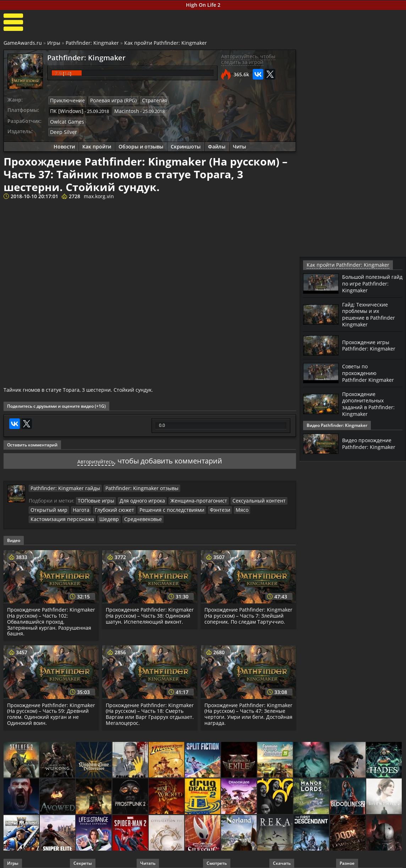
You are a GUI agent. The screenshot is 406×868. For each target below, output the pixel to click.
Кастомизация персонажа (59, 514)
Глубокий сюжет (108, 505)
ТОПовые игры (94, 497)
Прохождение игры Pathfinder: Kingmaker (371, 344)
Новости (64, 144)
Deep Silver (62, 129)
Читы (239, 144)
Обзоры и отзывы (141, 144)
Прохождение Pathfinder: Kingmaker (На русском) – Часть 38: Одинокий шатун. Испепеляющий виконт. (149, 614)
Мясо (225, 505)
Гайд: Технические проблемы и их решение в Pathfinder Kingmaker (371, 314)
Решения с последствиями (161, 505)
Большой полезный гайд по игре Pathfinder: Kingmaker (371, 283)
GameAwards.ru (23, 43)
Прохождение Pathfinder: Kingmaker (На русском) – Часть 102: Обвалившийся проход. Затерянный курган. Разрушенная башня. (50, 617)
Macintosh (122, 110)
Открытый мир (47, 505)
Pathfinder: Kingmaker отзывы (131, 484)
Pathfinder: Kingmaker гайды (62, 484)
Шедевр (102, 514)
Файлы (217, 144)
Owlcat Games (65, 120)
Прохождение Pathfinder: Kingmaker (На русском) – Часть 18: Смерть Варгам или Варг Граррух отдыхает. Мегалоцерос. (149, 709)
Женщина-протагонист (189, 497)
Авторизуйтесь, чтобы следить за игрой (248, 59)
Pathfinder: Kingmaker (92, 43)
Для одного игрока (137, 497)
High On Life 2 (203, 5)
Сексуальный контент (244, 497)
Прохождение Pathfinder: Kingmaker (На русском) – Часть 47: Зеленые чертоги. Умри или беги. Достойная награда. (248, 709)
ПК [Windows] (65, 110)
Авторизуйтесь (96, 457)
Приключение (66, 100)
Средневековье (133, 514)
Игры (54, 43)
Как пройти (97, 144)
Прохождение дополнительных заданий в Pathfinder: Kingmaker (371, 402)
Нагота (77, 505)
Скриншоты (186, 144)
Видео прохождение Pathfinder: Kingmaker (371, 441)
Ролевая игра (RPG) (108, 100)
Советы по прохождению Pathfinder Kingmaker (371, 371)
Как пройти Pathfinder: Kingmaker (166, 43)
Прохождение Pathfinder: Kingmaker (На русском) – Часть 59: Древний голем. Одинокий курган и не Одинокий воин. (51, 709)
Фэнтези (205, 505)
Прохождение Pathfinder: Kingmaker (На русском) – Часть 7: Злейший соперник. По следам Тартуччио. (247, 614)
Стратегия (145, 100)
